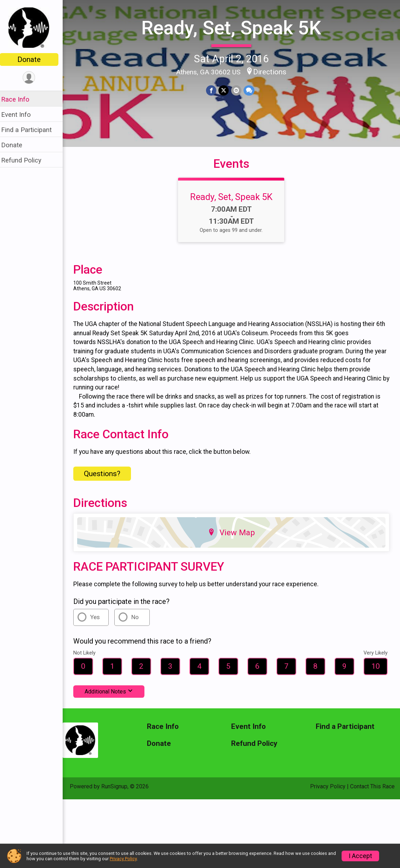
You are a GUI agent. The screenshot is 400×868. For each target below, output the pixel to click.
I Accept (360, 856)
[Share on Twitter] (226, 90)
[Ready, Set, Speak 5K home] (34, 27)
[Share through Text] (251, 90)
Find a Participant (31, 130)
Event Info (21, 115)
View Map (234, 538)
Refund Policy (26, 160)
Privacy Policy (328, 792)
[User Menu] (34, 78)
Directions (272, 72)
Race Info (20, 99)
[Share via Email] (238, 90)
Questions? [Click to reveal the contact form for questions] (107, 479)
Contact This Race (372, 792)
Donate (34, 59)
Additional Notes (113, 697)
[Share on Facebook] (214, 90)
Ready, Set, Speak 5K (234, 28)
